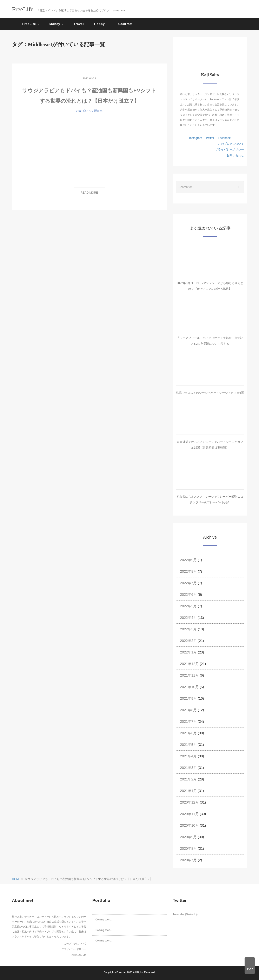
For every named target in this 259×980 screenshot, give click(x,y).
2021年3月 (188, 768)
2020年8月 (188, 849)
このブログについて (231, 144)
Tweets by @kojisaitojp (185, 914)
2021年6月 (188, 733)
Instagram (196, 138)
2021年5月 (188, 745)
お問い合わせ (235, 155)
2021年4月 (188, 756)
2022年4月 (188, 618)
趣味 (96, 111)
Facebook (224, 138)
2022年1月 (188, 652)
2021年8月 (188, 710)
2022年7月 (188, 583)
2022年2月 (188, 641)
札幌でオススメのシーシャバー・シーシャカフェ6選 (210, 393)
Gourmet (125, 24)
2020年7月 (188, 860)
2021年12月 (189, 664)
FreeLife (121, 972)
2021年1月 (188, 791)
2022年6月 (188, 595)
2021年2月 (188, 779)
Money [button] (57, 24)
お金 (79, 111)
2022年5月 (188, 606)
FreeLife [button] (31, 24)
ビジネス (88, 111)
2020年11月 (189, 814)
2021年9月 (188, 699)
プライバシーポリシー (230, 149)
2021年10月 (189, 687)
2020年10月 (189, 825)
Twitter (210, 138)
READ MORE (89, 193)
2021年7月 (188, 722)
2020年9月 (188, 837)
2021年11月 (189, 675)
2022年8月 (188, 572)
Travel (79, 24)
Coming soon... (104, 920)
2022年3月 (188, 629)
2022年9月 (188, 560)
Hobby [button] (101, 24)
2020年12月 (189, 802)
